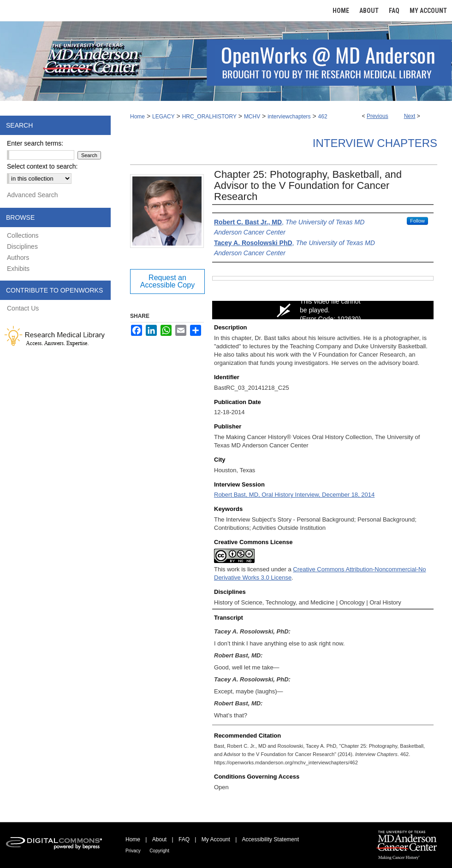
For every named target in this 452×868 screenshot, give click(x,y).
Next (410, 116)
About (159, 839)
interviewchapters (289, 117)
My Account (216, 839)
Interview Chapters (375, 143)
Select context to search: (42, 166)
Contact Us (23, 308)
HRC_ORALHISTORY (209, 117)
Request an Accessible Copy (167, 281)
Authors (18, 258)
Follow (417, 221)
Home (137, 117)
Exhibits (18, 269)
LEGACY (164, 117)
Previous (378, 116)
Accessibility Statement (271, 839)
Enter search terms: (35, 143)
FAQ (184, 839)
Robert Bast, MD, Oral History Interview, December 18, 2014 (294, 495)
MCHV (252, 117)
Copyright (159, 851)
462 (323, 117)
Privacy (133, 851)
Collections (23, 235)
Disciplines (22, 246)
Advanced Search (33, 195)
